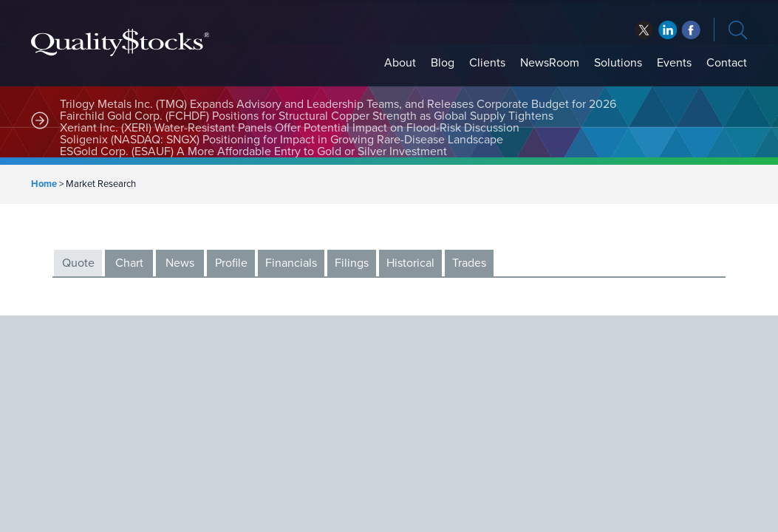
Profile (231, 263)
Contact (727, 63)
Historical (410, 263)
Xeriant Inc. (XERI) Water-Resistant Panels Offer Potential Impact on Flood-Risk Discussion (290, 128)
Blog (443, 63)
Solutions (618, 63)
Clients (487, 63)
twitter (644, 30)
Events (674, 63)
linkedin (691, 30)
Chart (129, 263)
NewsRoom (550, 63)
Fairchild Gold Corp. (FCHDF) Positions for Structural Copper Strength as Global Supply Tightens (307, 116)
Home (44, 184)
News (180, 263)
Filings (352, 263)
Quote (78, 263)
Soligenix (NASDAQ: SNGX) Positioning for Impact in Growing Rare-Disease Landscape (281, 140)
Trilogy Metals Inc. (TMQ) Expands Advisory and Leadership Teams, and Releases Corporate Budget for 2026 (338, 104)
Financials (291, 263)
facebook (668, 30)
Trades (469, 263)
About (400, 63)
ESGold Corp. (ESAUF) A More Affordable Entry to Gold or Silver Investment (253, 151)
